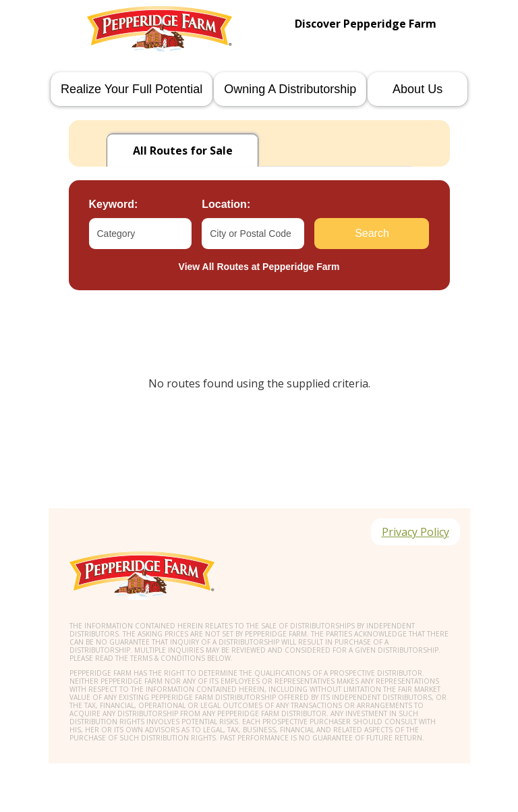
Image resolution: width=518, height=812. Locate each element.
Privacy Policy (415, 532)
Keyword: (114, 204)
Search (372, 233)
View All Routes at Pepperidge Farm (259, 267)
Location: (226, 204)
